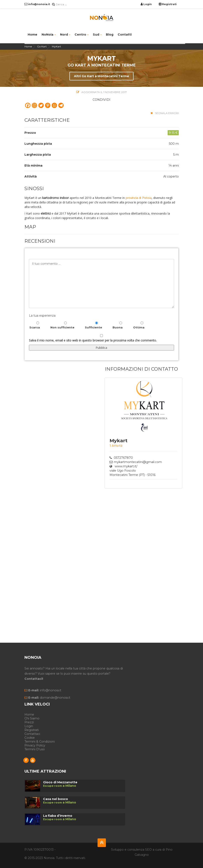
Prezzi (29, 722)
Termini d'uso (35, 749)
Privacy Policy (35, 745)
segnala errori (165, 113)
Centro (82, 35)
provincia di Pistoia (139, 198)
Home (32, 35)
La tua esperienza (42, 316)
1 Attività (116, 446)
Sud (97, 35)
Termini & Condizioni (40, 742)
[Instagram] (34, 105)
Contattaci (32, 734)
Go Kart (42, 46)
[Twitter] (41, 105)
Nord (65, 35)
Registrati (168, 4)
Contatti (125, 35)
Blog (110, 35)
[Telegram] (61, 105)
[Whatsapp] (54, 105)
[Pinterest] (48, 105)
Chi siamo (32, 718)
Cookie (30, 738)
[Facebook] (28, 105)
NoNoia (49, 35)
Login (146, 4)
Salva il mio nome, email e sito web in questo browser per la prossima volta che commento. (93, 340)
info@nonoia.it (37, 4)
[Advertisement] (124, 559)
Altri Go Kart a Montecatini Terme (101, 76)
